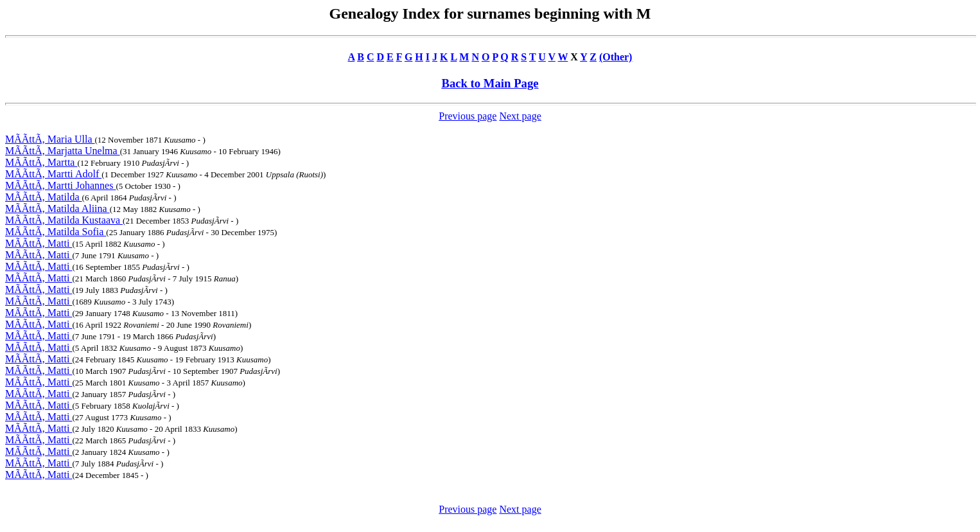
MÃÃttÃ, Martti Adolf (53, 174)
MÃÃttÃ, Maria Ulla (50, 139)
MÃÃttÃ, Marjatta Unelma (63, 151)
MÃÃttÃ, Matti (39, 243)
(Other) (616, 57)
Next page (520, 116)
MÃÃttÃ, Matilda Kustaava (64, 220)
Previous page (468, 116)
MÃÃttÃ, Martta (41, 162)
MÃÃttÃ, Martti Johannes (60, 185)
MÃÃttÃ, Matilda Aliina (57, 208)
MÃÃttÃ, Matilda (44, 197)
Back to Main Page (490, 83)
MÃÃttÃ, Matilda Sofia (56, 232)
